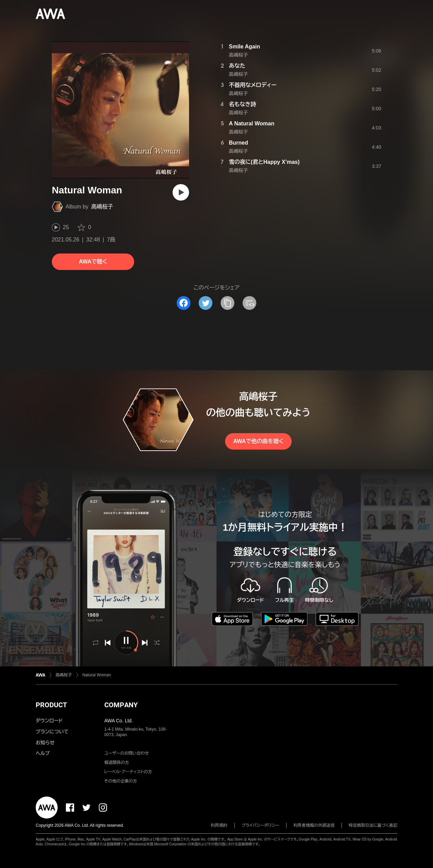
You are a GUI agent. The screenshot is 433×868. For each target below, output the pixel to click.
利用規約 (219, 825)
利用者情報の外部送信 (314, 825)
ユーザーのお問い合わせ (127, 753)
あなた (237, 66)
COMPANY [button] (121, 705)
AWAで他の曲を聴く (258, 441)
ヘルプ (43, 753)
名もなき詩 (243, 104)
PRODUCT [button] (51, 705)
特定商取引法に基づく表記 (373, 825)
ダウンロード (49, 721)
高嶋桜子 (102, 207)
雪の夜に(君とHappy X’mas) (264, 162)
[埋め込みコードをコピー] (249, 303)
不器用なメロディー (253, 85)
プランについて (52, 732)
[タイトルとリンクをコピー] (227, 303)
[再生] (181, 192)
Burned (238, 143)
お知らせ (45, 743)
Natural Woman (97, 675)
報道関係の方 (117, 763)
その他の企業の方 (121, 781)
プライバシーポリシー (261, 825)
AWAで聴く (93, 262)
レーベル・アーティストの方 (128, 772)
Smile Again (244, 47)
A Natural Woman (251, 123)
